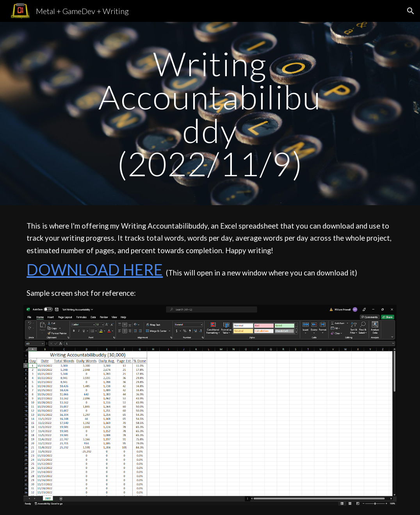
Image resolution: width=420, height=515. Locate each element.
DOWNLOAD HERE (95, 270)
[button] (411, 11)
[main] (210, 114)
